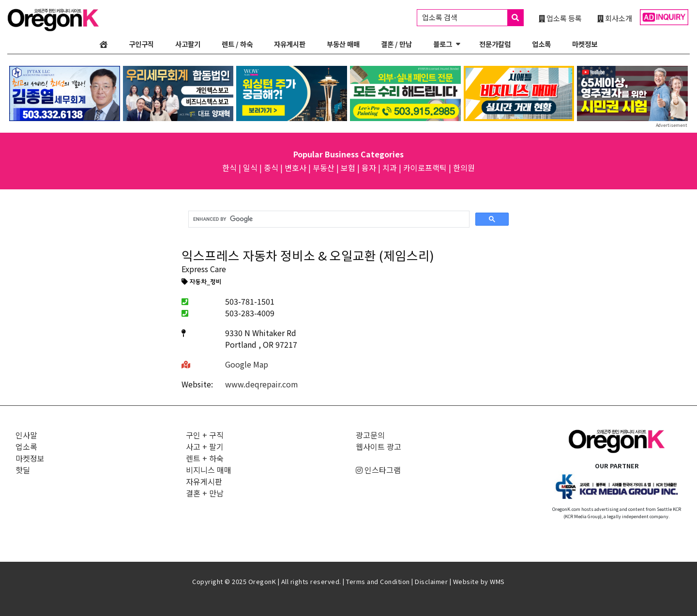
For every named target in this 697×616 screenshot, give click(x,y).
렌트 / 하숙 (237, 44)
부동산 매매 (343, 44)
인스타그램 (378, 470)
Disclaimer (431, 581)
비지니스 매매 (209, 470)
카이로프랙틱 (425, 168)
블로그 (443, 44)
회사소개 (615, 18)
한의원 (464, 168)
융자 (369, 168)
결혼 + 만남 (205, 493)
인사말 (26, 435)
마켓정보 (585, 44)
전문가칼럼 (495, 44)
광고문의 (370, 435)
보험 (348, 168)
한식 (229, 168)
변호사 (295, 168)
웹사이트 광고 (379, 447)
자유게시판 (290, 44)
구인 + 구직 (205, 435)
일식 (250, 168)
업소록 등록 (560, 18)
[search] (328, 219)
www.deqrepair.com (262, 384)
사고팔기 (188, 44)
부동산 (324, 168)
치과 (390, 168)
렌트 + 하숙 (205, 458)
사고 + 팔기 (205, 447)
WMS (497, 581)
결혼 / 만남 (396, 44)
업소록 (541, 44)
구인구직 (141, 44)
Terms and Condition (378, 581)
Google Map (247, 364)
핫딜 (23, 470)
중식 (271, 168)
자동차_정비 (201, 282)
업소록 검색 (473, 18)
